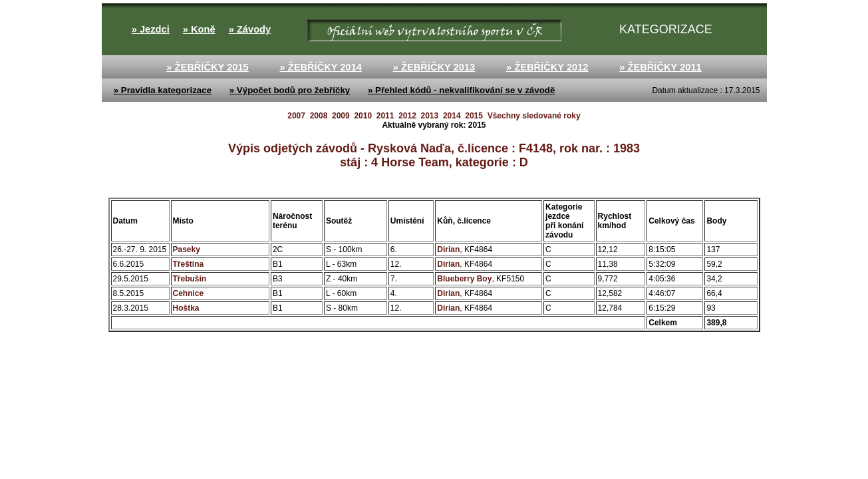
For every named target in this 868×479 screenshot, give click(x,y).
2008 (319, 116)
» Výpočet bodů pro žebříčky (290, 90)
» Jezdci (151, 29)
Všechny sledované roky (534, 116)
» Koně (199, 29)
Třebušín (190, 279)
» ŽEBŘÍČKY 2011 (660, 67)
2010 (363, 116)
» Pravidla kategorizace (163, 90)
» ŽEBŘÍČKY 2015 (208, 67)
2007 (296, 116)
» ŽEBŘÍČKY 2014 (321, 67)
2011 (385, 116)
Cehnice (189, 293)
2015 (474, 116)
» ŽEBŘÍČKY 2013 (434, 67)
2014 (452, 116)
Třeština (189, 264)
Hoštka (186, 308)
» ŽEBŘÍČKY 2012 (547, 67)
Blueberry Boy (464, 279)
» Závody (250, 29)
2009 (341, 116)
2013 (430, 116)
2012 (407, 116)
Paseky (187, 249)
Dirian (448, 249)
